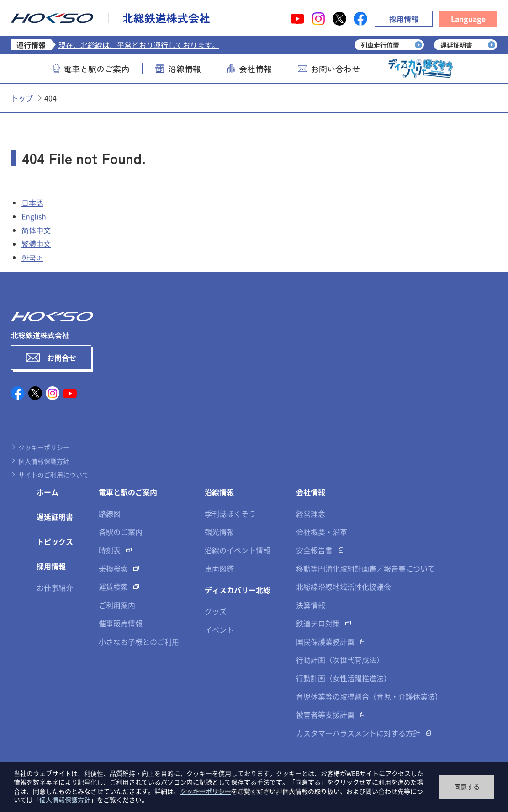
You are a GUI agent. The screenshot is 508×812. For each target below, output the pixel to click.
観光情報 (219, 532)
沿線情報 (178, 69)
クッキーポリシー (44, 447)
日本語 (32, 203)
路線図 (110, 513)
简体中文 (36, 230)
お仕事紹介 (55, 588)
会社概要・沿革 (322, 532)
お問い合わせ (329, 69)
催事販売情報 (121, 623)
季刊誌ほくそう (230, 513)
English (34, 216)
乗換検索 (113, 568)
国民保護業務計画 (325, 641)
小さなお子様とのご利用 (139, 641)
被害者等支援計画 (325, 715)
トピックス (55, 541)
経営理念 (311, 513)
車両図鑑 (219, 568)
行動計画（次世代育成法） (340, 660)
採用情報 (404, 19)
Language (468, 19)
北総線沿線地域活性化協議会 (344, 587)
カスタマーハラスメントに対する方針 (358, 733)
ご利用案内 (117, 605)
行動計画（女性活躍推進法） (344, 678)
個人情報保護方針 (44, 461)
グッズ (216, 611)
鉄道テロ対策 (318, 623)
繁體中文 (36, 244)
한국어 (32, 257)
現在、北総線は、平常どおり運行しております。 (139, 45)
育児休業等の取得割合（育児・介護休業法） (369, 696)
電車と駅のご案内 (91, 69)
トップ (22, 98)
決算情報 (311, 605)
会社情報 (249, 69)
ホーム (48, 492)
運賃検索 (113, 587)
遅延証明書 (55, 517)
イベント (219, 630)
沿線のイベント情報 (238, 550)
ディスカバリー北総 (238, 590)
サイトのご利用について (53, 475)
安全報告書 (314, 550)
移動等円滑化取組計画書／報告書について (365, 568)
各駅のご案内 (121, 532)
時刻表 (110, 550)
